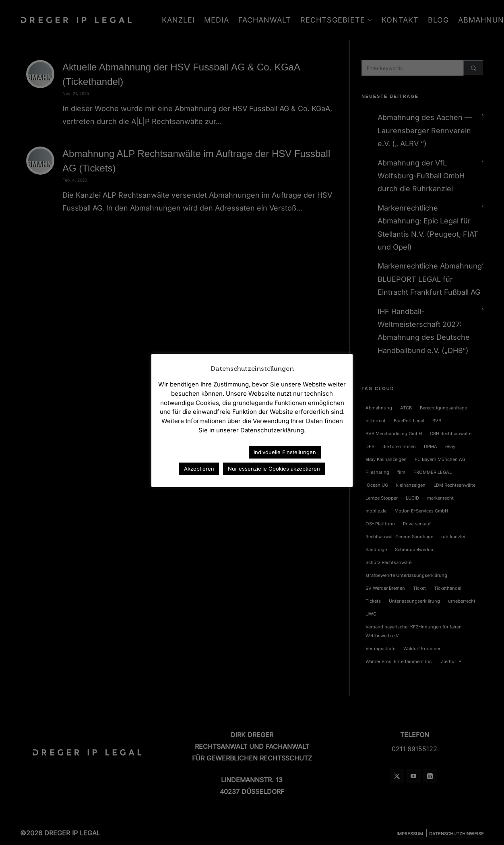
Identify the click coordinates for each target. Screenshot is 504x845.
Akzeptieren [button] (199, 469)
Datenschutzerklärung (207, 452)
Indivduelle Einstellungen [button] (285, 452)
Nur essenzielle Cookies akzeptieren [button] (274, 469)
